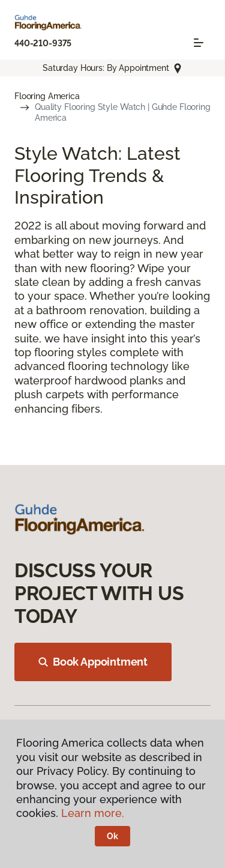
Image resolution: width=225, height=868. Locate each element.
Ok (112, 836)
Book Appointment (93, 662)
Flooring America (47, 96)
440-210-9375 (43, 43)
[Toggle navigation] (199, 43)
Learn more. (93, 813)
